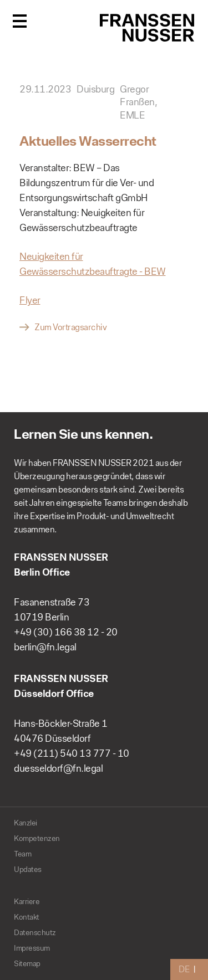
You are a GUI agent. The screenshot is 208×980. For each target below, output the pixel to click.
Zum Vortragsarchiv (70, 327)
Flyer (30, 300)
